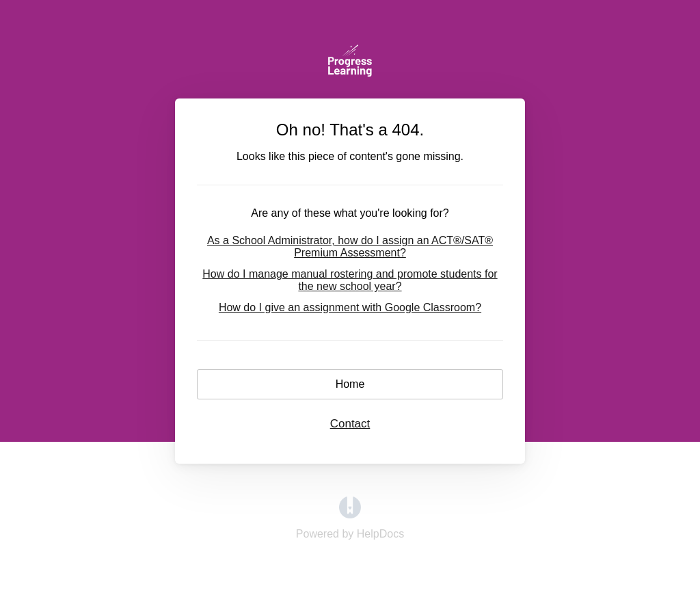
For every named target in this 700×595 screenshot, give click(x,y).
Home (350, 384)
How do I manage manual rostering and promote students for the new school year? (350, 280)
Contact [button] (350, 424)
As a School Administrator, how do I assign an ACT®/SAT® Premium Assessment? (350, 247)
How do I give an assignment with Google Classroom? (350, 307)
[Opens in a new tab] (350, 515)
